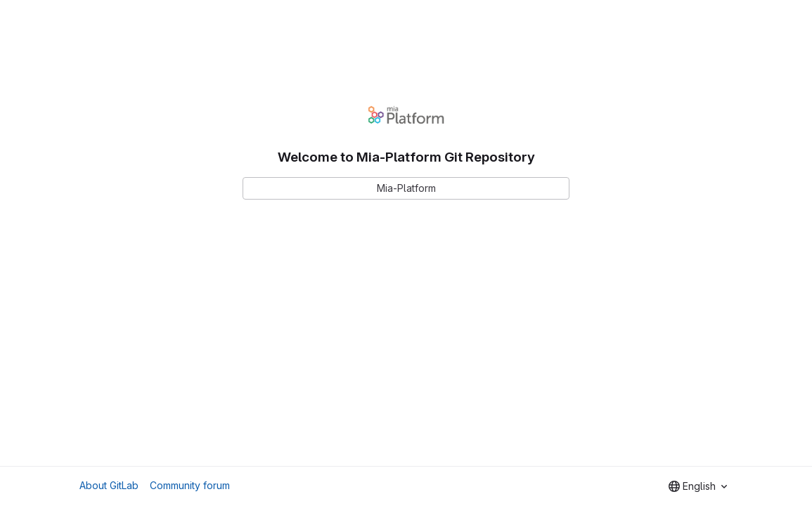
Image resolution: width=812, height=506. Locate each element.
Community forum (190, 485)
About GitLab (109, 485)
